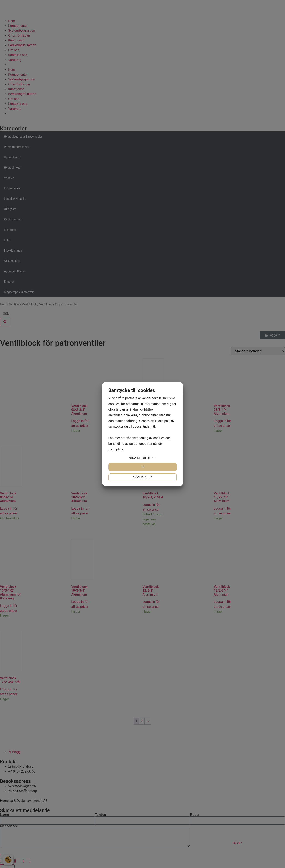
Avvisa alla (142, 477)
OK (142, 467)
